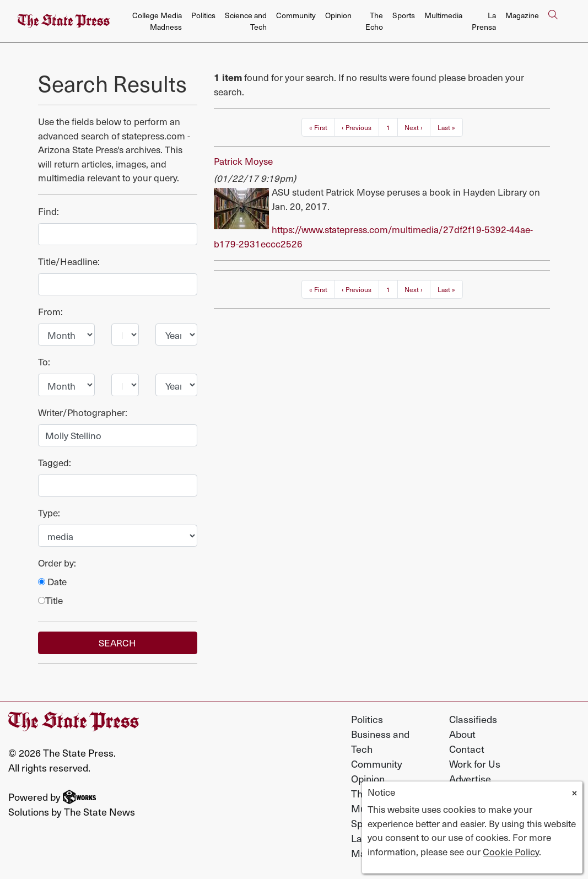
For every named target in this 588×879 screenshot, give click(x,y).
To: (44, 362)
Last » (446, 127)
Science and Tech (246, 21)
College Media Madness (157, 21)
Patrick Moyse (243, 161)
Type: (49, 513)
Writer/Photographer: (83, 412)
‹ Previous (357, 127)
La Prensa (484, 21)
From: (50, 312)
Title (50, 600)
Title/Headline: (69, 261)
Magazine (522, 15)
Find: (48, 211)
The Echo (374, 21)
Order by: (57, 563)
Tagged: (55, 463)
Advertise (470, 778)
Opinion (338, 15)
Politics (203, 15)
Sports (404, 15)
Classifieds (473, 719)
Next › (414, 127)
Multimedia (443, 15)
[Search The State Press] (553, 21)
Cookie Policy (511, 851)
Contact (467, 749)
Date (52, 582)
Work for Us (475, 764)
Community (296, 15)
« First (318, 127)
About (462, 734)
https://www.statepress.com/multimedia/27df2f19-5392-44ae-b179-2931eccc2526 (373, 236)
